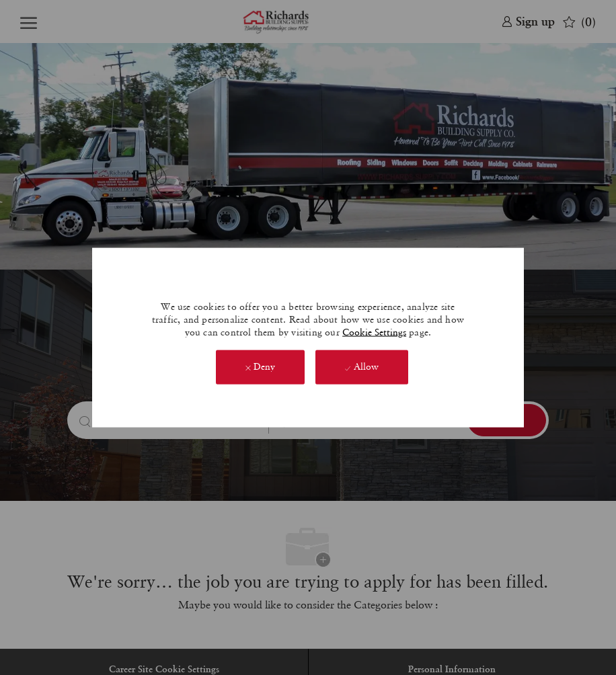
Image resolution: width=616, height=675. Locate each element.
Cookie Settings (374, 332)
